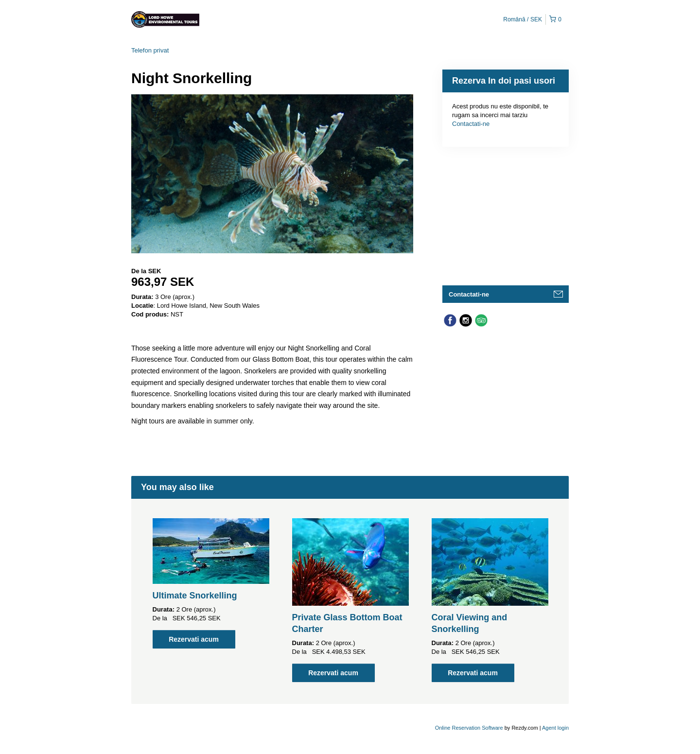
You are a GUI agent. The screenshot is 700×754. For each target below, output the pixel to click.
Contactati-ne (471, 124)
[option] (211, 583)
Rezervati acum (194, 639)
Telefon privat (150, 50)
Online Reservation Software (469, 728)
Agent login (555, 728)
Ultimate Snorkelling (195, 596)
